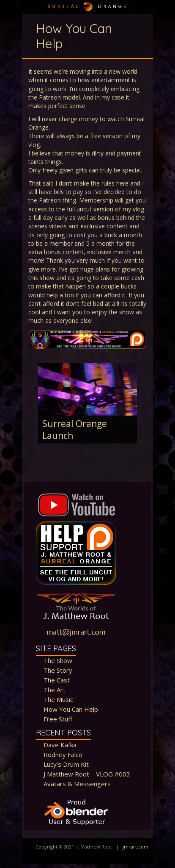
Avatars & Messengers (77, 784)
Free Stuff (58, 719)
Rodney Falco (63, 754)
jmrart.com (135, 847)
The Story (58, 670)
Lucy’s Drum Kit (66, 764)
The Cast (57, 680)
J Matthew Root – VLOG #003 (87, 774)
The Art (55, 690)
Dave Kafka (60, 745)
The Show (58, 660)
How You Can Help (71, 709)
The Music (58, 699)
